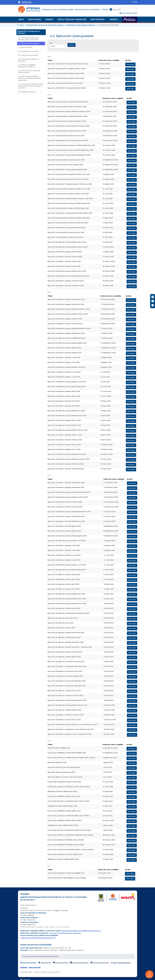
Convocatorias (35, 19)
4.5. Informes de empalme (28, 55)
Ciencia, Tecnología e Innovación (72, 19)
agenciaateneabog (28, 963)
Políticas (24, 967)
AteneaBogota (45, 963)
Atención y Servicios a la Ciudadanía (87, 9)
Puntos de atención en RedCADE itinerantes (40, 956)
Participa (105, 9)
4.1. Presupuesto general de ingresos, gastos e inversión (28, 39)
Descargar (130, 64)
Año (51, 43)
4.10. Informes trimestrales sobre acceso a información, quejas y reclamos (30, 86)
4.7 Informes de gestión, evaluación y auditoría (27, 66)
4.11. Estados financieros (27, 92)
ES (136, 2)
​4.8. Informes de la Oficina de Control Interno (29, 72)
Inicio (21, 19)
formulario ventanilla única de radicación (65, 933)
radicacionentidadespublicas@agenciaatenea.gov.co (81, 931)
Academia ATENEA (130, 20)
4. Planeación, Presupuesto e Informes (80, 25)
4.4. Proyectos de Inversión (28, 51)
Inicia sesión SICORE (128, 13)
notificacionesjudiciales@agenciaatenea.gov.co (38, 938)
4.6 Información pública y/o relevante (28, 60)
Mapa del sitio (35, 967)
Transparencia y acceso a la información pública (58, 9)
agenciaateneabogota (79, 963)
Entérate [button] (114, 19)
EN (133, 2)
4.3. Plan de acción (25, 47)
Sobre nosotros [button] (97, 19)
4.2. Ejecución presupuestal (29, 43)
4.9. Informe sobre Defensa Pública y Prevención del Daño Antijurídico (29, 78)
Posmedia (49, 19)
